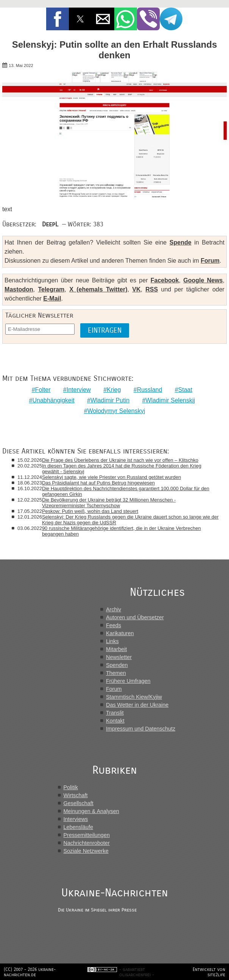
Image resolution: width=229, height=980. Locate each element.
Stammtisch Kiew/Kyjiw (134, 697)
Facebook (165, 280)
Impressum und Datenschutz (141, 729)
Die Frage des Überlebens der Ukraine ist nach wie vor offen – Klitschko (120, 460)
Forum (210, 261)
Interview (79, 390)
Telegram (51, 289)
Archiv (114, 609)
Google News (203, 280)
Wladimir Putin (110, 400)
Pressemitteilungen (87, 835)
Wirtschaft (76, 795)
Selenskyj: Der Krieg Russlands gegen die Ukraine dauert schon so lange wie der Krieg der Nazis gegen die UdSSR (130, 520)
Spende (181, 242)
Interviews (76, 819)
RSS (152, 289)
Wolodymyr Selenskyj (116, 411)
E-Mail (52, 298)
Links (112, 641)
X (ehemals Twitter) (98, 289)
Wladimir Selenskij (170, 400)
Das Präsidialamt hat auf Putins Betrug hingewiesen (98, 483)
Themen (116, 673)
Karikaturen (120, 633)
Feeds (114, 625)
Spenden (117, 665)
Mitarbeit (116, 649)
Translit (115, 713)
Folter (43, 390)
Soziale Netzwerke (86, 851)
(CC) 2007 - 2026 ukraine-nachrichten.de (30, 972)
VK (136, 289)
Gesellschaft (79, 803)
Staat (185, 390)
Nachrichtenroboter (87, 843)
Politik (71, 787)
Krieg (114, 390)
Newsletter (119, 657)
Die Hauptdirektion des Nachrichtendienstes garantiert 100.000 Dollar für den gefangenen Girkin (126, 491)
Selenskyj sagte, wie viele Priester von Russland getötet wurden (111, 477)
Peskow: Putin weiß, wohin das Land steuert (90, 511)
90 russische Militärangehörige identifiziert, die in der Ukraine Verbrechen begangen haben (122, 531)
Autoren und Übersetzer (135, 617)
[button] (58, 19)
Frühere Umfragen (128, 681)
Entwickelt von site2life (209, 972)
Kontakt (115, 721)
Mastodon (19, 289)
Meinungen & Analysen (91, 811)
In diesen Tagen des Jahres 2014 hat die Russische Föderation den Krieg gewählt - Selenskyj (122, 469)
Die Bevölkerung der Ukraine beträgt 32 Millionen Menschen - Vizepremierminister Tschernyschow (109, 503)
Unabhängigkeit (54, 400)
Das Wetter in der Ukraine (137, 705)
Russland (150, 390)
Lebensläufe (78, 827)
